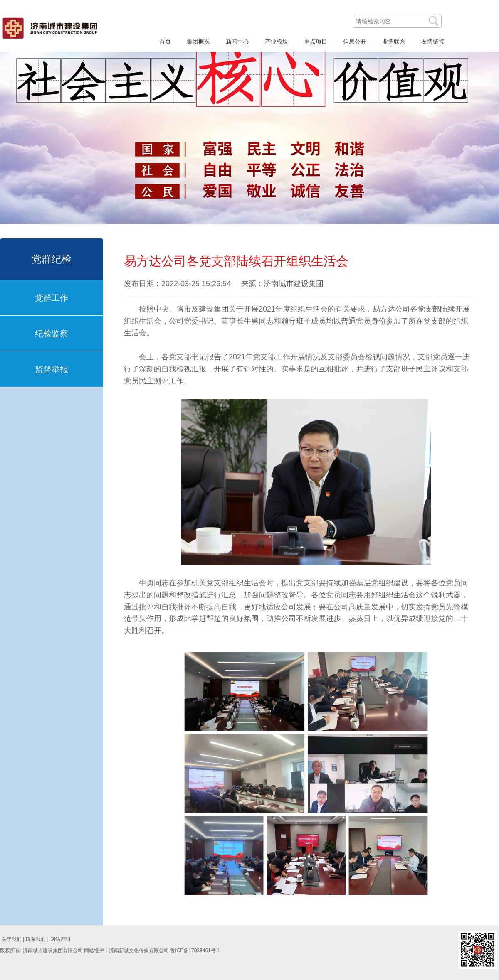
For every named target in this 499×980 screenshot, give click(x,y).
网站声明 (60, 939)
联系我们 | (37, 939)
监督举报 (52, 369)
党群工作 (52, 298)
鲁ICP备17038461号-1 (195, 951)
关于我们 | (13, 939)
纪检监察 (52, 334)
